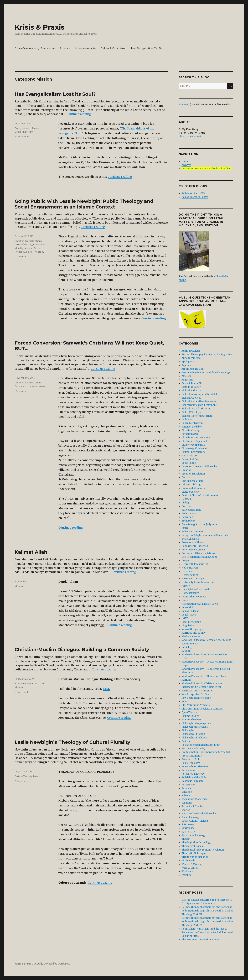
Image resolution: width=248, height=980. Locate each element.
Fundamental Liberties (195, 546)
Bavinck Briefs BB (192, 383)
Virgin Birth (188, 861)
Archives (186, 165)
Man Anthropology (192, 629)
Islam (42, 684)
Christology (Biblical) (193, 445)
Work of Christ (190, 868)
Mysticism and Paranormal (197, 691)
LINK (107, 689)
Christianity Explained (194, 441)
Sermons (187, 803)
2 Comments (22, 781)
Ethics (185, 528)
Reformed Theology (193, 774)
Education (187, 517)
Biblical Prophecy (191, 398)
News (42, 386)
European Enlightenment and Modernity (205, 535)
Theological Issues (192, 846)
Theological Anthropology (196, 843)
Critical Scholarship (192, 481)
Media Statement (191, 636)
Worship (186, 875)
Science (65, 48)
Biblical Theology (191, 412)
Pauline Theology (192, 720)
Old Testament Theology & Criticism (202, 709)
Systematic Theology (194, 835)
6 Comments (22, 692)
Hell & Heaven (190, 568)
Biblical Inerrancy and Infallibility (201, 394)
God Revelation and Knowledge (199, 557)
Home (185, 161)
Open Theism (189, 712)
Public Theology (191, 763)
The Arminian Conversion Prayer (200, 940)
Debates (186, 499)
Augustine (187, 380)
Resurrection (189, 785)
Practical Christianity (193, 749)
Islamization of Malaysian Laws (200, 604)
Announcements (191, 358)
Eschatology (188, 521)
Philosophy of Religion (194, 738)
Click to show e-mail (190, 137)
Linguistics (188, 626)
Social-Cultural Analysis (195, 821)
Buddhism (187, 419)
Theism (186, 839)
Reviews (186, 788)
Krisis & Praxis (40, 27)
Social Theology (24, 132)
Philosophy (188, 730)
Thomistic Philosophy (194, 853)
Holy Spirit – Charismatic (196, 589)
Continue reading (79, 114)
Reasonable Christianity (195, 767)
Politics (186, 741)
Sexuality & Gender (192, 806)
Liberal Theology (191, 622)
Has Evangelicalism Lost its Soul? (55, 94)
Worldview (187, 871)
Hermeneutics (190, 575)
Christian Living (191, 430)
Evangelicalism (23, 128)
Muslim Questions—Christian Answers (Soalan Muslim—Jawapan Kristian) (205, 301)
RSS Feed (184, 105)
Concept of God (190, 459)
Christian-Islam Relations (28, 241)
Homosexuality (86, 48)
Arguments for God (193, 369)
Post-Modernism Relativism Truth (201, 745)
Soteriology (188, 824)
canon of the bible (192, 427)
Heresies (187, 571)
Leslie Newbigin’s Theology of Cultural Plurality (72, 742)
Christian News (190, 434)
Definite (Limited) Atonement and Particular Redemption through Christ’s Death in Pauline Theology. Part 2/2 (207, 911)
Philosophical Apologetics (196, 723)
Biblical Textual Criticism (196, 409)
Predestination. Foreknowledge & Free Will (206, 752)
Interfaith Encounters (26, 684)
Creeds (186, 477)
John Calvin (188, 608)
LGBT (185, 618)
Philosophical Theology (195, 727)
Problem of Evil (190, 759)
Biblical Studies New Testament (199, 401)
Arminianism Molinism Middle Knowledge (206, 372)
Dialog (185, 503)
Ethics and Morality (193, 532)
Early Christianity (191, 510)
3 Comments (22, 137)
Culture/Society (23, 244)
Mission (36, 128)
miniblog (187, 647)
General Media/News (193, 550)
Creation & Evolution (193, 474)
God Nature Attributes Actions (198, 553)
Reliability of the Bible (194, 777)
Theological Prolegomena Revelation (203, 850)
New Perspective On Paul (148, 48)
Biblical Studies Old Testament (199, 405)
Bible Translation (191, 387)
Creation (186, 470)
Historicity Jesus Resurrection (198, 582)
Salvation (187, 792)
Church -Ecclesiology (193, 452)
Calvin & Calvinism (113, 48)
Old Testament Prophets (196, 705)
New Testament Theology (196, 698)
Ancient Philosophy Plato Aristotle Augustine (207, 354)
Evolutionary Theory (193, 542)
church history (190, 456)
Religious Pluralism (193, 781)
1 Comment (21, 257)
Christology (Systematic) (195, 448)
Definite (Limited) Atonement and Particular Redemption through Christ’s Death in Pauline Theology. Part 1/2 (207, 922)
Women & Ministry (192, 864)
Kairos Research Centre (195, 197)
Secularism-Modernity (194, 799)
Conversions (22, 386)
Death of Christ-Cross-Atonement (200, 495)
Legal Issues (189, 615)
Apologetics (188, 362)
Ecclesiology (189, 514)
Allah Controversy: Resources (35, 48)
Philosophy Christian (193, 734)
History (186, 586)
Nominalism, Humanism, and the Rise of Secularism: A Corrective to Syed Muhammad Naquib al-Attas (207, 932)
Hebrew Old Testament (195, 564)
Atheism (186, 376)
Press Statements (192, 756)
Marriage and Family (194, 633)
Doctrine (186, 506)
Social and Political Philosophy (199, 814)
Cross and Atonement (194, 488)
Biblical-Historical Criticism (197, 416)
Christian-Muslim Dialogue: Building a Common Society (82, 650)
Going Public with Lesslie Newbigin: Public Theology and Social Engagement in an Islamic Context (84, 204)
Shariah (186, 810)
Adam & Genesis (191, 351)
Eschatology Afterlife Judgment (200, 524)
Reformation (189, 770)
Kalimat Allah (31, 552)
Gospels (186, 561)
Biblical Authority (191, 391)
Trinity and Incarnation (195, 857)
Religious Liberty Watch (195, 193)
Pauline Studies (190, 716)
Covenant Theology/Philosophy (199, 466)
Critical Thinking (191, 485)
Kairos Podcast (190, 611)
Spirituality (188, 828)
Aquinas (186, 365)
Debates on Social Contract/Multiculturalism (206, 169)
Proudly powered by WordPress (52, 964)
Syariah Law (188, 832)
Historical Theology (193, 579)
